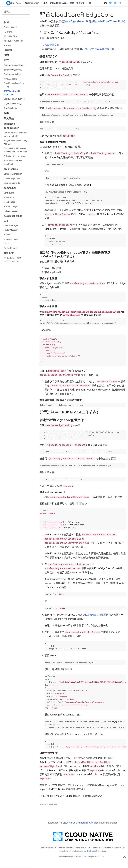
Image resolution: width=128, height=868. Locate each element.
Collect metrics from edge (15, 156)
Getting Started (10, 27)
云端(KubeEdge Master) (72, 21)
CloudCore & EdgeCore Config (14, 85)
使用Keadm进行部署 (13, 70)
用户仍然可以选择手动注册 (99, 49)
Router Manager (11, 230)
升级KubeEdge (10, 108)
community (10, 188)
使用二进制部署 (11, 79)
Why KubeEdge (10, 36)
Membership (9, 202)
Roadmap (8, 50)
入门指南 (8, 32)
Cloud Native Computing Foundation (81, 823)
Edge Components (12, 183)
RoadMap (8, 45)
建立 (6, 60)
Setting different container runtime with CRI (15, 134)
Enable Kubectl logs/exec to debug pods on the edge (16, 150)
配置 (61, 283)
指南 (6, 113)
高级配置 (9, 253)
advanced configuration (11, 126)
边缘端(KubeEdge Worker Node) (107, 21)
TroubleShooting (11, 248)
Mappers (8, 234)
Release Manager (11, 211)
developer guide (13, 216)
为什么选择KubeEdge (13, 41)
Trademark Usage (94, 851)
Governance (9, 197)
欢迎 (6, 22)
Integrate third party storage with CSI (16, 142)
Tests (6, 244)
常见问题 (9, 118)
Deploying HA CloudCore (15, 99)
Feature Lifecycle (11, 207)
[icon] (105, 3)
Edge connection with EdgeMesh (13, 162)
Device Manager (11, 225)
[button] (33, 3)
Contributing (9, 193)
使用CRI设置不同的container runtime (12, 260)
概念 (6, 55)
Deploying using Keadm (14, 65)
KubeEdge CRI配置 (96, 615)
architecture (11, 169)
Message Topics (11, 239)
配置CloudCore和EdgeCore (12, 93)
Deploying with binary (13, 74)
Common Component (13, 174)
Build (6, 221)
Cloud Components (12, 178)
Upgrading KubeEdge (13, 103)
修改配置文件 (52, 45)
